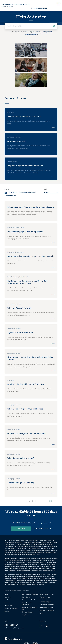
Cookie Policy (23, 635)
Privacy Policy (13, 635)
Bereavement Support (47, 592)
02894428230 (41, 8)
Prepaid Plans (9, 591)
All (6, 177)
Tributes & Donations (11, 593)
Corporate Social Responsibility (23, 638)
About (6, 579)
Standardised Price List (29, 585)
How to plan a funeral (33, 32)
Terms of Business (28, 597)
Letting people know (31, 34)
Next (53, 486)
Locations (8, 582)
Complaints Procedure (42, 638)
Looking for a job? (45, 587)
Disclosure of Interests (47, 595)
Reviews (7, 588)
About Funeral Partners (47, 579)
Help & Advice (26, 600)
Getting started (47, 32)
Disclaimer (32, 635)
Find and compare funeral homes (46, 583)
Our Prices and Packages (30, 579)
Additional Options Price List (30, 593)
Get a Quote (26, 582)
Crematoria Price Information (27, 589)
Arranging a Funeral (27, 177)
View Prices (21, 514)
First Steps (13, 177)
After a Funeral (11, 181)
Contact (7, 596)
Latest (51, 177)
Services (7, 585)
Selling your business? (47, 589)
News (41, 598)
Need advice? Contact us (43, 513)
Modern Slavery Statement (46, 635)
